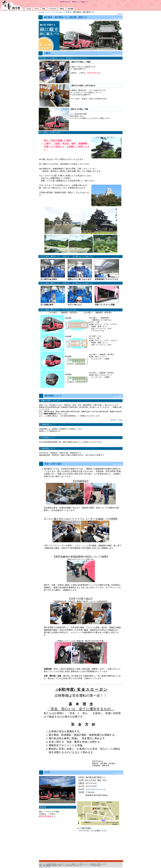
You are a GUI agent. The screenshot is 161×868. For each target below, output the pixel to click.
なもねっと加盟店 (64, 12)
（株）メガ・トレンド (85, 866)
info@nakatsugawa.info (45, 867)
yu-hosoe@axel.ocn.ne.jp (95, 789)
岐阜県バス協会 (117, 420)
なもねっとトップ (46, 12)
